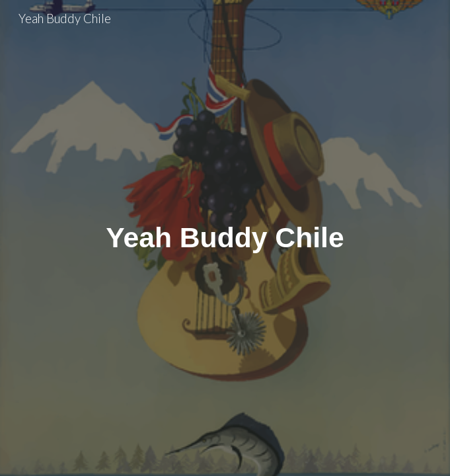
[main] (225, 238)
